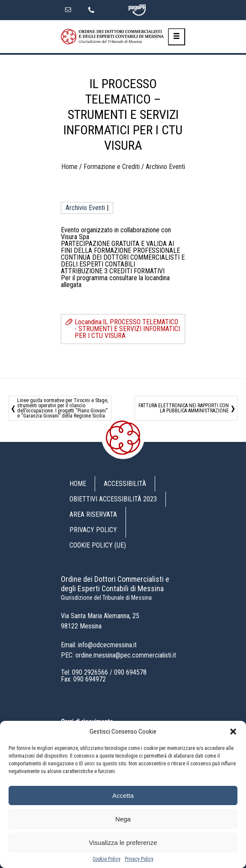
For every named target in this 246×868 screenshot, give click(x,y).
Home (69, 167)
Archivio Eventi (165, 167)
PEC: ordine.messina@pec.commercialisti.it (118, 655)
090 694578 (130, 672)
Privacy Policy (139, 859)
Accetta (123, 795)
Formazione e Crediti (112, 167)
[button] (233, 732)
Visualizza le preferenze (123, 843)
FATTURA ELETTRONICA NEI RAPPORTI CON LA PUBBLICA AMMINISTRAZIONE (184, 408)
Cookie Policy (106, 859)
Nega (123, 819)
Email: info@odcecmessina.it (99, 645)
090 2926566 (90, 672)
